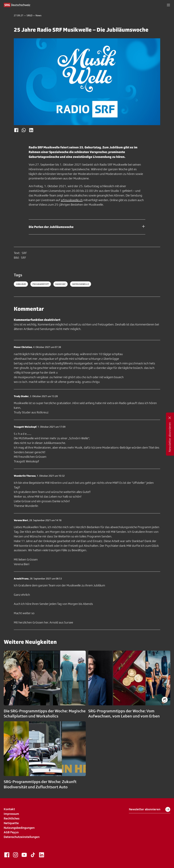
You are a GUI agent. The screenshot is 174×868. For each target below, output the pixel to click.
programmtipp (41, 284)
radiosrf (60, 284)
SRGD (29, 16)
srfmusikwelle (81, 284)
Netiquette (11, 823)
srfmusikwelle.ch (72, 200)
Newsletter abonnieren (150, 809)
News (38, 16)
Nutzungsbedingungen (19, 828)
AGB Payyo (11, 832)
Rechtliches (12, 818)
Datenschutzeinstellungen (22, 837)
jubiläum (21, 284)
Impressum (11, 814)
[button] (168, 5)
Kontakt (9, 809)
